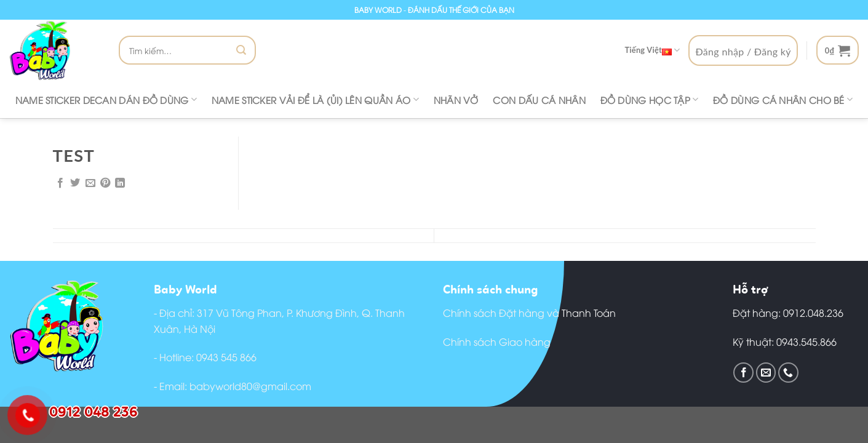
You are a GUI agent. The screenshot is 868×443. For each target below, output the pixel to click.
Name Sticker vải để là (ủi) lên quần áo (315, 100)
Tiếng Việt (652, 50)
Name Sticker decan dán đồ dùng (106, 100)
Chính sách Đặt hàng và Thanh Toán (529, 313)
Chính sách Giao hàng (497, 341)
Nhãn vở (456, 100)
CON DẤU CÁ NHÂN (539, 100)
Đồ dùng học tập (650, 100)
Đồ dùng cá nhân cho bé (783, 100)
